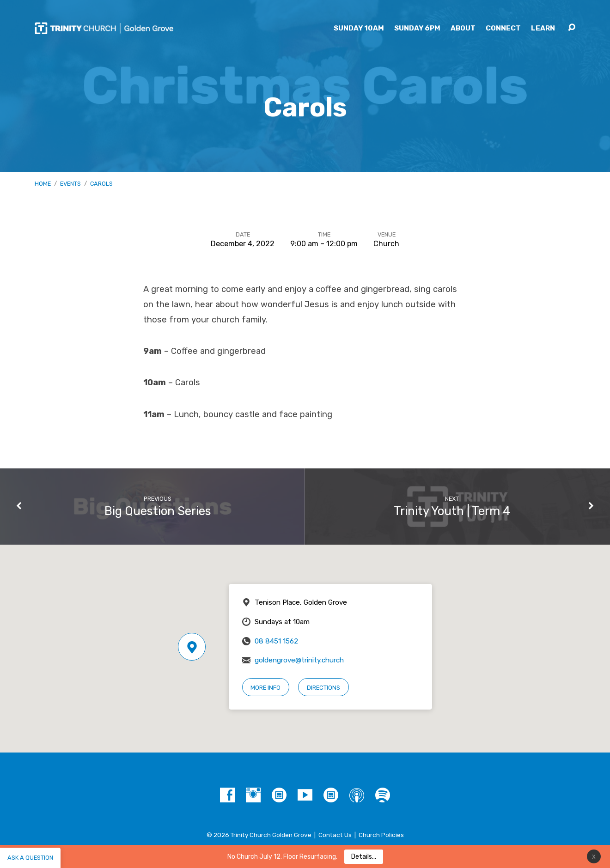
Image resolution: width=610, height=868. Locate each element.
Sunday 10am (359, 28)
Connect (503, 28)
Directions (323, 688)
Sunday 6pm (417, 28)
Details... (364, 857)
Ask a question (30, 858)
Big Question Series (158, 511)
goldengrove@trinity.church (299, 660)
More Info (265, 688)
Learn (543, 28)
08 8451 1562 (276, 641)
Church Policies (381, 835)
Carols (101, 184)
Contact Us (335, 835)
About (463, 28)
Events (70, 184)
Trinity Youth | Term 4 (452, 511)
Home (43, 184)
